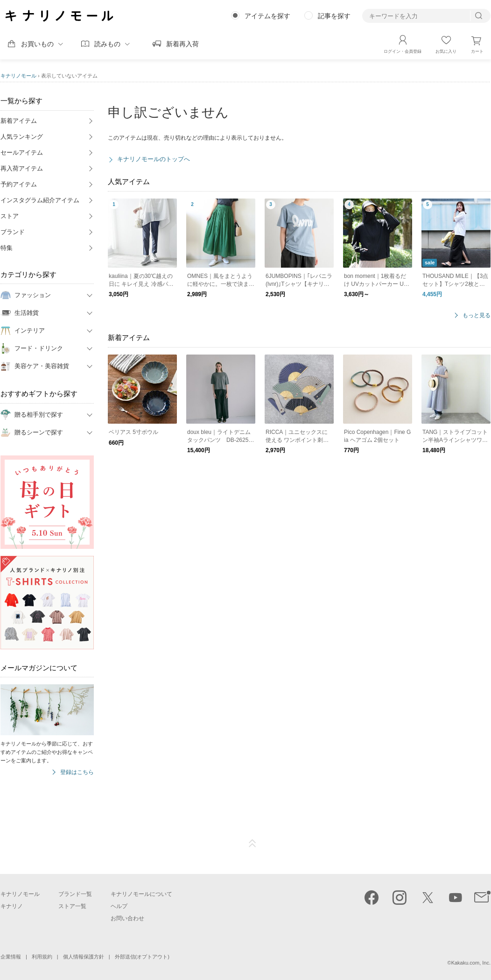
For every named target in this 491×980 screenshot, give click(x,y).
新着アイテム (19, 121)
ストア (10, 216)
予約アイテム (19, 184)
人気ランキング (22, 137)
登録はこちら (77, 772)
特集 (7, 248)
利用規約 (42, 957)
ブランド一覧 (75, 894)
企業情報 (11, 957)
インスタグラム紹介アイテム (40, 200)
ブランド (13, 232)
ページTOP (253, 844)
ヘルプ (119, 906)
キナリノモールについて (141, 894)
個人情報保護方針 (84, 957)
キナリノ (12, 906)
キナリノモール (18, 76)
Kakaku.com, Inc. (471, 963)
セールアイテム (22, 153)
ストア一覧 (72, 906)
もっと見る (477, 316)
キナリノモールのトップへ (154, 159)
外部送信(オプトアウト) (142, 957)
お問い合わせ (127, 918)
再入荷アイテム (22, 168)
